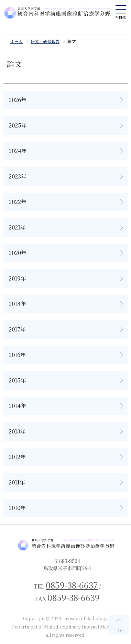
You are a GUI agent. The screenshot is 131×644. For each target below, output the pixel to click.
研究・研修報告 (45, 41)
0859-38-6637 (72, 585)
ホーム (17, 41)
